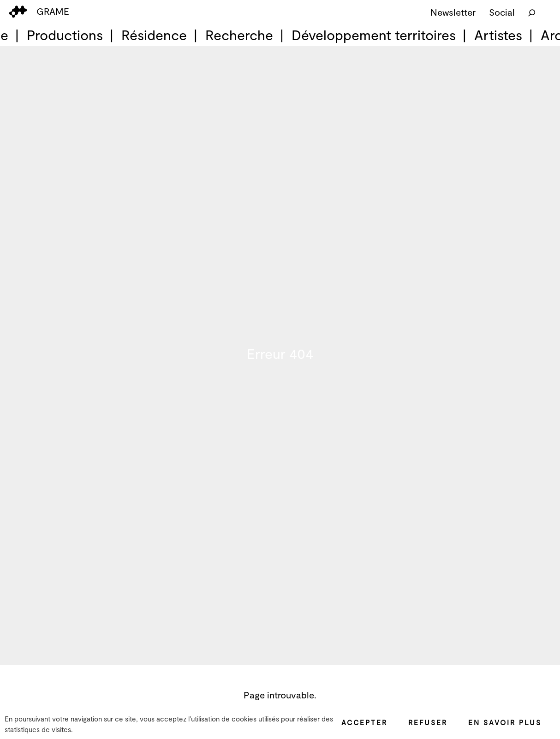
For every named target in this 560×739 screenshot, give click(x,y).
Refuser (428, 722)
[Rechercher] (532, 12)
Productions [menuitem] (65, 35)
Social (502, 12)
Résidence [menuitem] (154, 35)
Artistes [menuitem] (498, 35)
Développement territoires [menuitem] (374, 35)
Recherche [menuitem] (239, 35)
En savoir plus (505, 722)
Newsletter (453, 12)
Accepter (364, 722)
